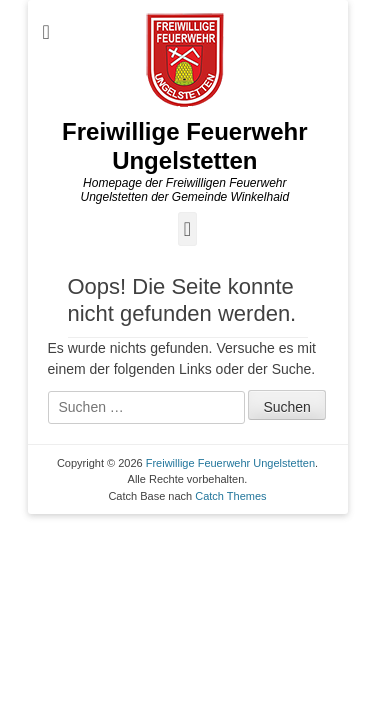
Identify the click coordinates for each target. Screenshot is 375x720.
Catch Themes (230, 496)
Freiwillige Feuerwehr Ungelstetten (184, 146)
